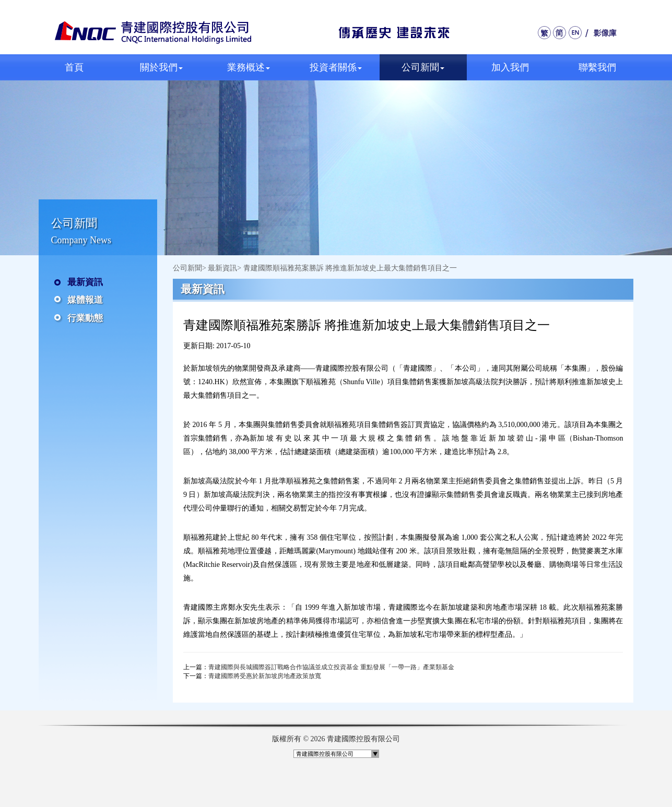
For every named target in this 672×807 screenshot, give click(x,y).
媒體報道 (85, 300)
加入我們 (510, 67)
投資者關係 (336, 67)
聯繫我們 (597, 67)
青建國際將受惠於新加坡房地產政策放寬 (265, 676)
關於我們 (161, 67)
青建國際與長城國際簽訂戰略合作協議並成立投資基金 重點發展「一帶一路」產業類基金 (331, 667)
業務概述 (249, 67)
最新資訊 (85, 282)
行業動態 (85, 318)
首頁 (74, 67)
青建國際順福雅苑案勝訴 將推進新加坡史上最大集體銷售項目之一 (350, 268)
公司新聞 (423, 67)
